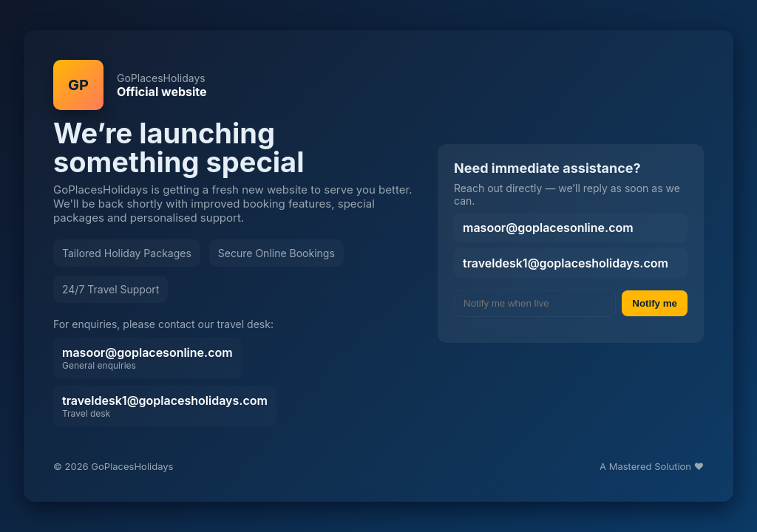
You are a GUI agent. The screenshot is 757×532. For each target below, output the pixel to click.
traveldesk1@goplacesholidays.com (165, 406)
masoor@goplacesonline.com (147, 358)
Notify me (655, 303)
